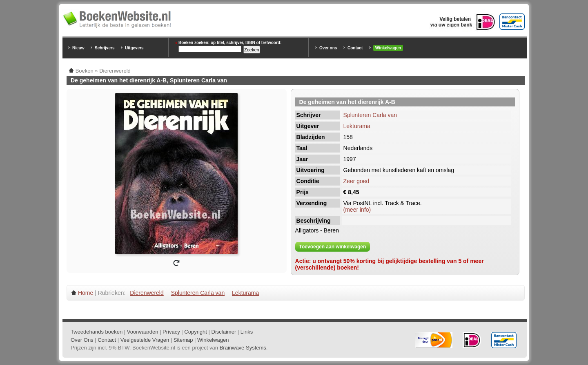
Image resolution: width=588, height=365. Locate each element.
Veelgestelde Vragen (145, 340)
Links (247, 332)
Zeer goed (356, 181)
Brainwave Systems (243, 348)
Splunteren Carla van (370, 115)
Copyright (196, 332)
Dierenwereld (147, 293)
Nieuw (78, 48)
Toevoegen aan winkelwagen (333, 247)
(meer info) (357, 210)
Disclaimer (224, 332)
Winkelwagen (388, 48)
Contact (355, 48)
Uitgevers (134, 48)
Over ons (328, 48)
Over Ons (82, 340)
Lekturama (357, 126)
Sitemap (183, 340)
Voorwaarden (143, 332)
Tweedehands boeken (97, 332)
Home (86, 293)
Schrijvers (105, 48)
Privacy (171, 332)
